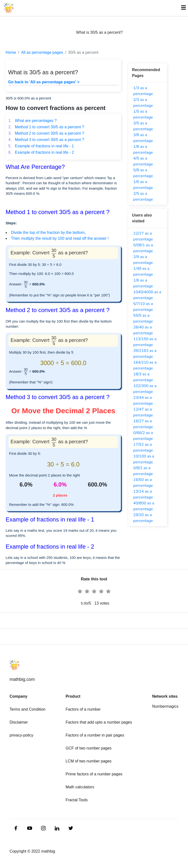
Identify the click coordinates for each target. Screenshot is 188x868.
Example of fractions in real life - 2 (41, 152)
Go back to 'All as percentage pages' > (44, 82)
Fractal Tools (77, 800)
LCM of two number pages (89, 761)
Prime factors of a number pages (94, 774)
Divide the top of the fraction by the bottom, (48, 233)
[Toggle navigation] (181, 8)
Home (11, 52)
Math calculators (80, 787)
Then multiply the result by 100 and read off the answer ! (60, 238)
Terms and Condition (28, 709)
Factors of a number (83, 709)
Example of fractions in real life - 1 (41, 146)
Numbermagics (165, 706)
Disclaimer (19, 722)
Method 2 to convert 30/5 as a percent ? (46, 133)
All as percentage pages (42, 52)
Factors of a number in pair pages (95, 735)
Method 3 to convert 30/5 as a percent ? (46, 140)
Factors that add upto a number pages (99, 722)
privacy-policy (21, 735)
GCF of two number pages (89, 748)
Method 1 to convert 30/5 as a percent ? (46, 127)
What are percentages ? (32, 121)
